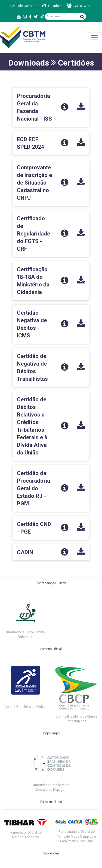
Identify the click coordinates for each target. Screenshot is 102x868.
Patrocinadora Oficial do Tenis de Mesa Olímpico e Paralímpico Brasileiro (77, 836)
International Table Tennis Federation (26, 635)
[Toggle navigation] (94, 38)
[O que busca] (62, 17)
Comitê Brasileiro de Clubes (26, 707)
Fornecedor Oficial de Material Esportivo (26, 835)
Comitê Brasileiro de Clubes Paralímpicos (76, 719)
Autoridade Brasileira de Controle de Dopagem (51, 787)
